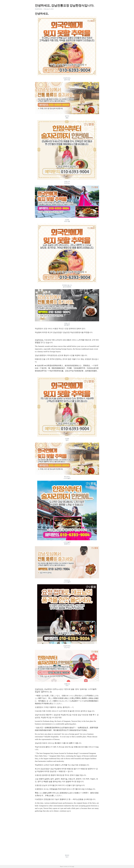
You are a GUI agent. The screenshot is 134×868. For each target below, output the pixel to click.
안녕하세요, (39, 9)
